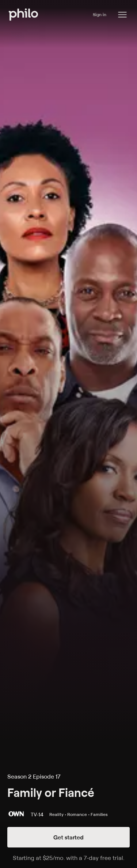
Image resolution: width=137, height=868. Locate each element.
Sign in (100, 14)
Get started (68, 837)
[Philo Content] (122, 15)
